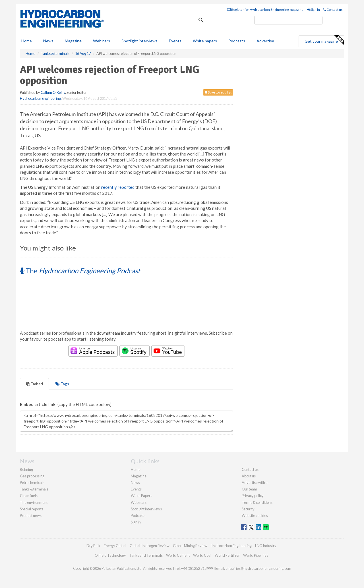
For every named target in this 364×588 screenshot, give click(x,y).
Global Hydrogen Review (150, 546)
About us (249, 476)
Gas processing (32, 476)
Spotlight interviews (139, 41)
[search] (288, 20)
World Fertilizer (227, 555)
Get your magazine (324, 40)
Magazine (73, 41)
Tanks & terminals (34, 489)
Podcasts (237, 41)
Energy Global (115, 546)
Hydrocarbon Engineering (40, 98)
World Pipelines (256, 555)
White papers (205, 41)
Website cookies (255, 515)
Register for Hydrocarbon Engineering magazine (265, 10)
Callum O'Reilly (53, 92)
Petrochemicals (32, 483)
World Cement (178, 555)
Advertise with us (256, 483)
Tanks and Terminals (146, 555)
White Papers (141, 496)
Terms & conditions (257, 502)
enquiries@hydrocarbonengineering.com (258, 568)
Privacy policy (253, 496)
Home (27, 41)
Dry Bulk (93, 546)
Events (175, 41)
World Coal (202, 555)
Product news (31, 515)
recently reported (118, 187)
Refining (26, 469)
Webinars (102, 41)
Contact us (333, 10)
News (135, 483)
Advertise (265, 41)
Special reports (32, 509)
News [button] (48, 41)
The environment (34, 502)
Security (248, 509)
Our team (249, 489)
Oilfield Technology (110, 555)
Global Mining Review (190, 546)
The (80, 271)
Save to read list (218, 92)
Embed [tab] (34, 384)
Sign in (313, 10)
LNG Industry (266, 546)
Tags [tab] (62, 384)
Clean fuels (29, 496)
